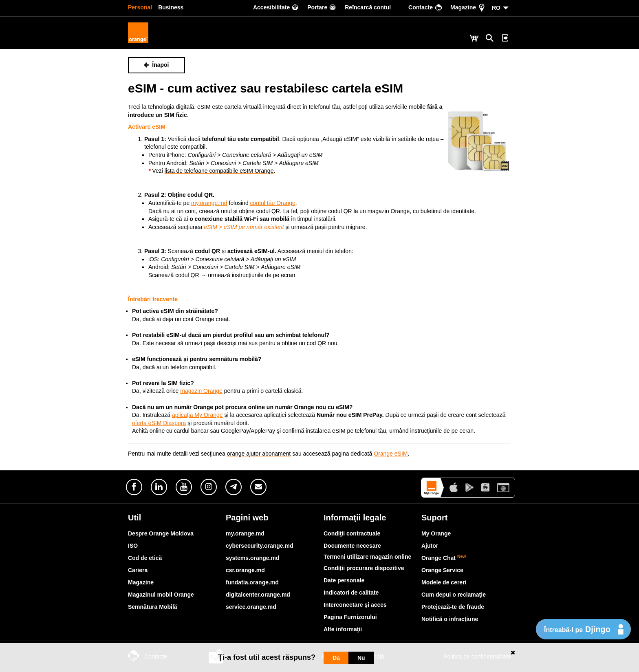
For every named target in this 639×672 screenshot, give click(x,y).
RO (496, 8)
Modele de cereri (444, 582)
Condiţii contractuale (352, 533)
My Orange (436, 533)
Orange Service (442, 570)
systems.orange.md (253, 558)
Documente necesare (352, 546)
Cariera (138, 570)
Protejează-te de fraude (453, 607)
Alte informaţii (343, 629)
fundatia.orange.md (252, 582)
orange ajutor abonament (259, 454)
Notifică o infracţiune (450, 619)
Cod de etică (145, 558)
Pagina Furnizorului (350, 617)
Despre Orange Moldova (161, 533)
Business (171, 7)
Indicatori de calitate (351, 593)
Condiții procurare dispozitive (364, 568)
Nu (361, 658)
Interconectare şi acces (355, 605)
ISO (133, 546)
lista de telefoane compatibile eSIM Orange (219, 171)
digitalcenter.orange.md (258, 595)
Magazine (141, 582)
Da (336, 658)
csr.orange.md (245, 570)
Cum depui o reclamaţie (454, 595)
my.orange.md (245, 533)
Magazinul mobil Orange (161, 595)
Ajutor (430, 546)
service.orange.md (251, 607)
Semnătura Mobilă (153, 607)
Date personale (344, 580)
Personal (140, 7)
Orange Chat (444, 558)
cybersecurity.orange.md (259, 546)
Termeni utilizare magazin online (367, 557)
